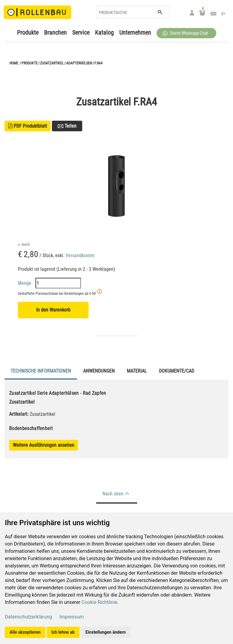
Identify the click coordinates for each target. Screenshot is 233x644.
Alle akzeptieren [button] (25, 632)
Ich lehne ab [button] (63, 632)
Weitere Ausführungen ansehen (44, 445)
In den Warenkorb (53, 310)
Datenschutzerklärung (29, 617)
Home (14, 63)
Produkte (28, 33)
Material (137, 371)
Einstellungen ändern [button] (106, 632)
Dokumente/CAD (177, 371)
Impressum (72, 617)
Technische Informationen (41, 371)
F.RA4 (98, 63)
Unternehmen (135, 33)
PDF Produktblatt (28, 126)
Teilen (67, 126)
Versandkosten (80, 255)
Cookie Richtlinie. (100, 602)
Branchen (55, 33)
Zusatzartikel (52, 63)
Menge (49, 283)
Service (81, 33)
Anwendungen (99, 371)
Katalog (104, 33)
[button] (186, 33)
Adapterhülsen (79, 63)
